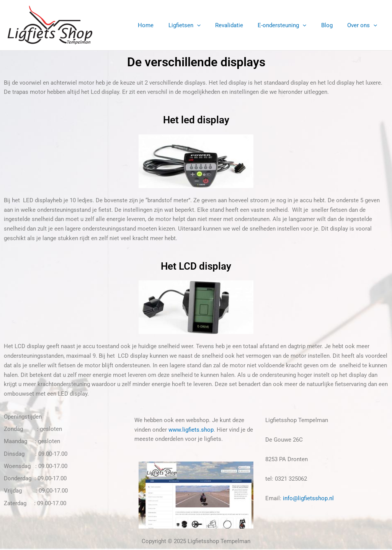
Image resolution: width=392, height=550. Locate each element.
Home (163, 25)
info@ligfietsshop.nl (308, 498)
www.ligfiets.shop (191, 430)
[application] (211, 25)
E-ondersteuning (290, 25)
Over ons (364, 25)
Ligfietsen (199, 25)
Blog (332, 25)
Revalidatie (240, 25)
